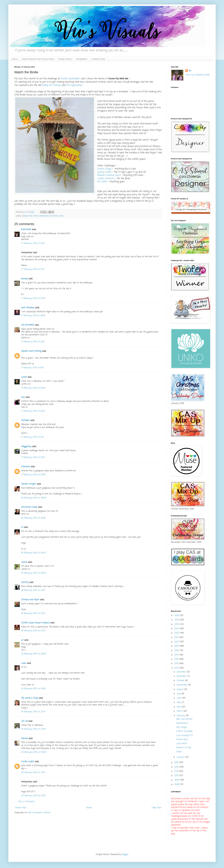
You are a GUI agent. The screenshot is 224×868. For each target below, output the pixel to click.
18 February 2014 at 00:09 (33, 498)
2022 (177, 633)
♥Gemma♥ (26, 230)
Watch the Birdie (184, 731)
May (179, 703)
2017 (177, 655)
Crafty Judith (27, 762)
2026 (177, 616)
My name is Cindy (29, 698)
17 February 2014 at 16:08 (33, 316)
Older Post (156, 808)
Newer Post (21, 808)
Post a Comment (26, 802)
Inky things (181, 727)
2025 (177, 620)
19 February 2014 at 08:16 (33, 689)
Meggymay (26, 447)
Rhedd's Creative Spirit (109, 175)
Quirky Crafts (104, 172)
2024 (177, 624)
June (179, 698)
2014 (177, 668)
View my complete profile (197, 75)
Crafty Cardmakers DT (42, 216)
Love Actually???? (184, 736)
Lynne (24, 377)
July (179, 694)
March (180, 711)
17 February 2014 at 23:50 (33, 475)
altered (25, 216)
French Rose (182, 740)
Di (22, 527)
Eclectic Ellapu (104, 169)
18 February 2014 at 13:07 (33, 590)
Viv (190, 71)
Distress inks (58, 216)
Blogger (125, 854)
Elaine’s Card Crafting (31, 351)
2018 (177, 651)
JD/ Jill (24, 721)
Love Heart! (182, 744)
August (180, 689)
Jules (23, 663)
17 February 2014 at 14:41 (33, 269)
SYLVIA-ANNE (27, 325)
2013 (177, 763)
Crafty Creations (106, 178)
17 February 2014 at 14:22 (33, 243)
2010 (177, 776)
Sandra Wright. (28, 484)
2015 (177, 664)
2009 (177, 780)
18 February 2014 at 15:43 (33, 613)
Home (15, 59)
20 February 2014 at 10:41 (33, 773)
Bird (30, 216)
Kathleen (25, 420)
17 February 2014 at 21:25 (33, 457)
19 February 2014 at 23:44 (33, 729)
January (181, 757)
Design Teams (65, 59)
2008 (177, 784)
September (182, 685)
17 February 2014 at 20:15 (33, 411)
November (182, 676)
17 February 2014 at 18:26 (33, 388)
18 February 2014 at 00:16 (33, 518)
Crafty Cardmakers (71, 79)
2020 (177, 642)
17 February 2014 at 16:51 (33, 342)
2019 (177, 646)
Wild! (179, 752)
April (179, 707)
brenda (24, 279)
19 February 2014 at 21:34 (33, 712)
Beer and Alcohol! (184, 719)
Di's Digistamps (74, 85)
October (181, 681)
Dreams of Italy (184, 748)
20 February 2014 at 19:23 (33, 796)
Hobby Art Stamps (51, 85)
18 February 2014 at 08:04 (33, 573)
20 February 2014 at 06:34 (34, 752)
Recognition (82, 59)
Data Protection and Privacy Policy (38, 59)
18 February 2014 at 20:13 (33, 631)
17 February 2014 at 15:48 (33, 298)
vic (22, 640)
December (182, 672)
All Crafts (102, 182)
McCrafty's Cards (29, 507)
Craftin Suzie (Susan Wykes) (35, 623)
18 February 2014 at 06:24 (33, 553)
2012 (177, 767)
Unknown (25, 467)
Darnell (24, 739)
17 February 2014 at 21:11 (32, 437)
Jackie (24, 562)
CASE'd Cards (98, 59)
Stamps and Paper (30, 600)
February (181, 716)
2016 (177, 659)
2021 (177, 637)
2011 (176, 771)
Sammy (25, 582)
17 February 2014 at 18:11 (32, 368)
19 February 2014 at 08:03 (33, 654)
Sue (23, 397)
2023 (177, 629)
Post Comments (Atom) (39, 813)
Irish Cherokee (28, 308)
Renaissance (182, 723)
